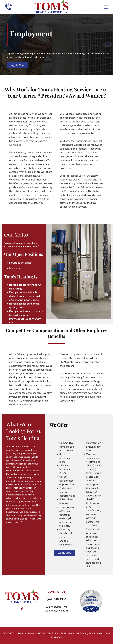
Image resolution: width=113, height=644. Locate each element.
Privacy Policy (88, 633)
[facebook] (22, 609)
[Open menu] (106, 7)
